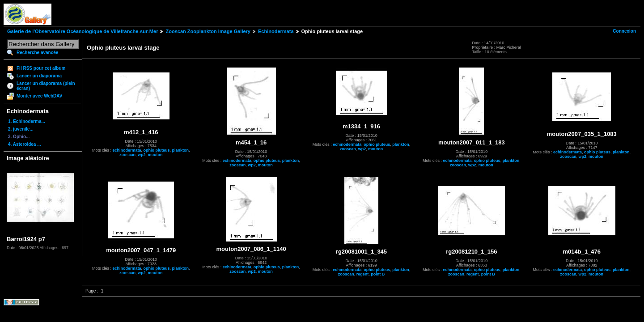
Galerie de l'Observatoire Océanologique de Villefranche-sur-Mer (83, 31)
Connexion (624, 31)
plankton (180, 150)
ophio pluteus (156, 150)
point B (378, 274)
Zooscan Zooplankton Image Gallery (208, 31)
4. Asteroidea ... (25, 144)
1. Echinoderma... (27, 121)
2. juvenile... (21, 129)
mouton (155, 155)
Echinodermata (276, 31)
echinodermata (127, 150)
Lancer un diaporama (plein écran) (46, 86)
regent (363, 274)
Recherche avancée (37, 53)
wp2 (142, 155)
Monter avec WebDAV (39, 96)
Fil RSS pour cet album (41, 68)
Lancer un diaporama (39, 76)
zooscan (127, 155)
